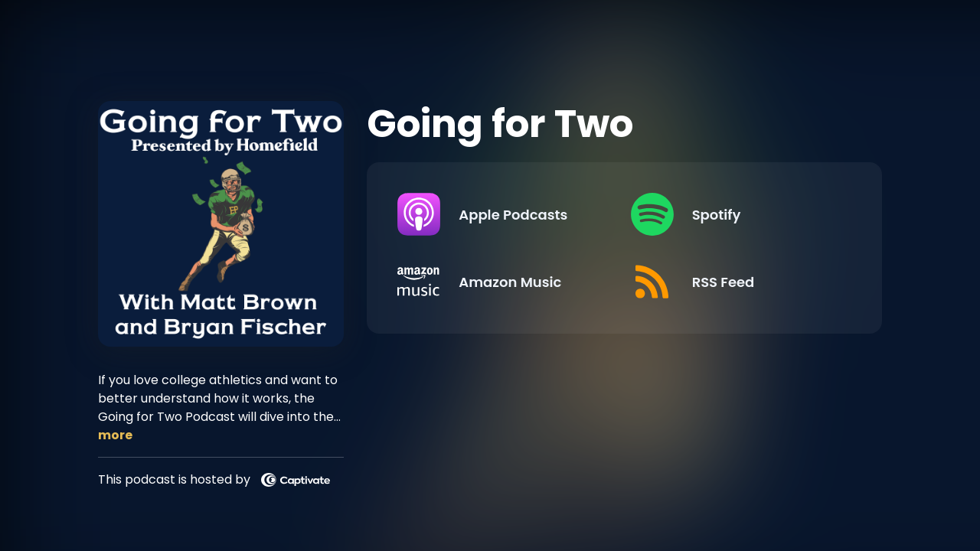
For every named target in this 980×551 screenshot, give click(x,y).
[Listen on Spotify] (735, 214)
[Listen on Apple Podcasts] (501, 214)
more (115, 435)
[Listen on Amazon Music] (501, 282)
